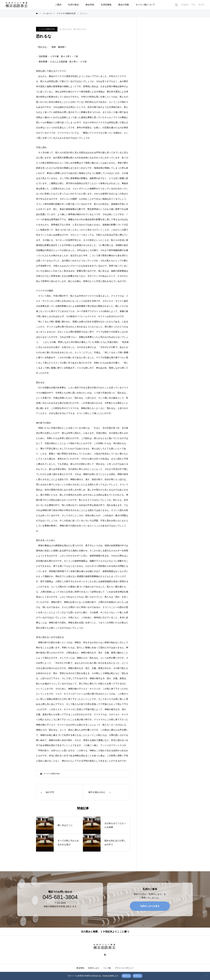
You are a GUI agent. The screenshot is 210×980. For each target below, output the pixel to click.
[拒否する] (207, 976)
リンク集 (107, 968)
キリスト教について (145, 5)
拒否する (137, 976)
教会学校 (90, 5)
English (185, 5)
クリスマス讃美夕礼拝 (47, 29)
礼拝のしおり (94, 968)
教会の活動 (124, 5)
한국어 (201, 5)
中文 (193, 5)
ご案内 (58, 5)
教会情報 (80, 968)
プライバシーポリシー (124, 968)
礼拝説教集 (106, 5)
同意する (126, 976)
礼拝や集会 (74, 5)
